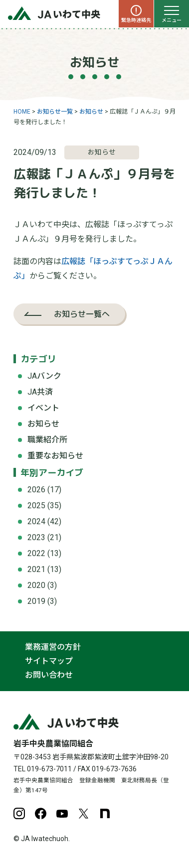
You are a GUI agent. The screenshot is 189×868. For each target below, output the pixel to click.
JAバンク (44, 376)
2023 (36, 537)
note (105, 813)
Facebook (41, 813)
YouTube (62, 813)
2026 (36, 490)
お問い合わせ (49, 675)
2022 (36, 553)
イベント (43, 408)
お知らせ (43, 424)
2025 (36, 506)
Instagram (19, 813)
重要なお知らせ (55, 456)
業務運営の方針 (53, 647)
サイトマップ (49, 661)
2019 (36, 601)
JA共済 (40, 392)
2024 (36, 521)
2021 (36, 569)
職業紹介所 (47, 440)
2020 (36, 585)
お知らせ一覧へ (82, 314)
